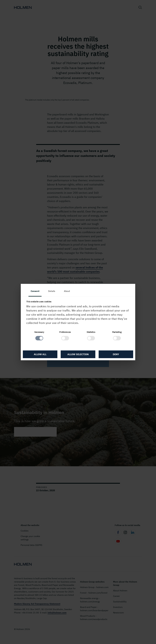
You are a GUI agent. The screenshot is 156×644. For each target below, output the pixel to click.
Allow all (40, 354)
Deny (116, 354)
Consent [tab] (35, 291)
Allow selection (78, 354)
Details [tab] (52, 291)
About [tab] (67, 291)
